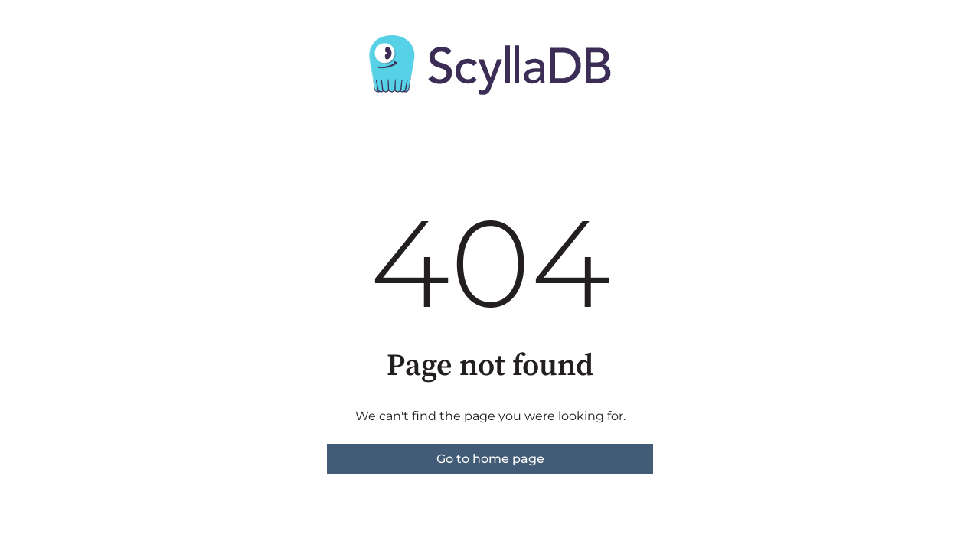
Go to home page (490, 459)
